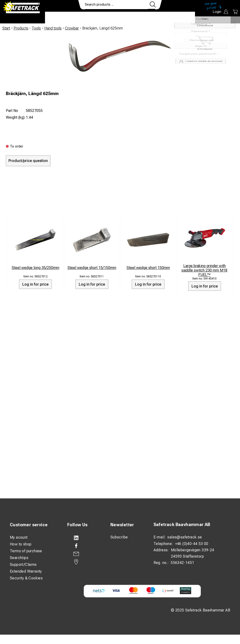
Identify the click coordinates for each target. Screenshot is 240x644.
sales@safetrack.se (185, 537)
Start (6, 28)
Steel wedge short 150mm (148, 268)
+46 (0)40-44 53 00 (192, 544)
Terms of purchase (26, 551)
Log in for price (35, 284)
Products (59, 18)
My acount (19, 537)
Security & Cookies (26, 578)
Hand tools (53, 28)
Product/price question (28, 161)
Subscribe (119, 537)
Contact (154, 18)
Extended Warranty (26, 571)
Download (181, 18)
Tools (36, 28)
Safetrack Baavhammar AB (182, 524)
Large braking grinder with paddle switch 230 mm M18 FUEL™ (204, 270)
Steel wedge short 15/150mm (92, 268)
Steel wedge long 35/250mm (36, 268)
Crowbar (72, 28)
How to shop (21, 544)
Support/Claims (23, 565)
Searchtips (19, 558)
